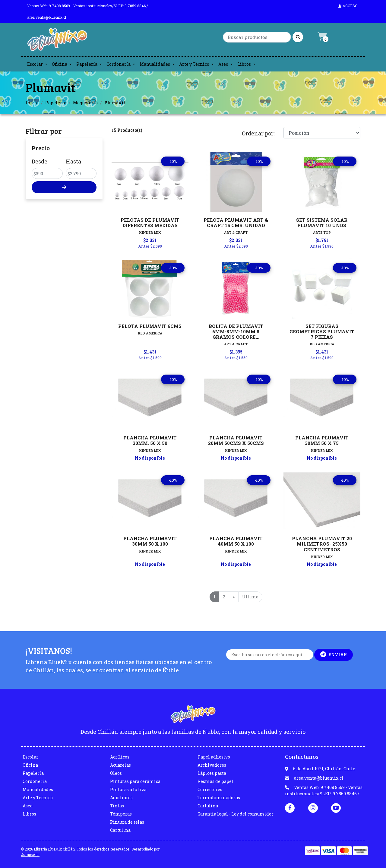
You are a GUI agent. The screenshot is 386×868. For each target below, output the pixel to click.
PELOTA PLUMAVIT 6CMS (150, 326)
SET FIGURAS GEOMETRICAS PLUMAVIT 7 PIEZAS (322, 331)
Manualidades (155, 64)
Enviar (334, 654)
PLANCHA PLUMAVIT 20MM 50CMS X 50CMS (236, 440)
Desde (40, 161)
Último (250, 597)
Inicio (32, 103)
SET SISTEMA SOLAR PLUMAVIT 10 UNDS (322, 223)
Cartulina (120, 830)
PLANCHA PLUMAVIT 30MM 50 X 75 (322, 440)
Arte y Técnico (194, 64)
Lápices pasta (212, 773)
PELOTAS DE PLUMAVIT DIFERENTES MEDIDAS (150, 223)
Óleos (116, 773)
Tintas (117, 806)
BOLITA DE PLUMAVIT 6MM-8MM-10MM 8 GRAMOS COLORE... (236, 331)
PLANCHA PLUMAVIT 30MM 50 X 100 (150, 541)
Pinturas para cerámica (135, 781)
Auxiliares (121, 798)
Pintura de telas (127, 822)
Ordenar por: (258, 133)
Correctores (210, 789)
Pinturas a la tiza (128, 789)
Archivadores (212, 765)
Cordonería (119, 64)
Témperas (121, 814)
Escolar (35, 64)
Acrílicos (120, 757)
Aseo (223, 64)
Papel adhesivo (214, 757)
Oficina (60, 64)
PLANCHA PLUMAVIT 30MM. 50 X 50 (150, 440)
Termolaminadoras (219, 798)
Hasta (73, 161)
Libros (244, 64)
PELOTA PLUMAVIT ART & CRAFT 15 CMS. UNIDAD (236, 223)
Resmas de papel (215, 781)
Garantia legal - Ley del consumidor (236, 814)
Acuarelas (120, 765)
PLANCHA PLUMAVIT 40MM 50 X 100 (236, 541)
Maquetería (85, 103)
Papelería (87, 64)
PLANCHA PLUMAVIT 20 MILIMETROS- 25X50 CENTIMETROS (322, 544)
